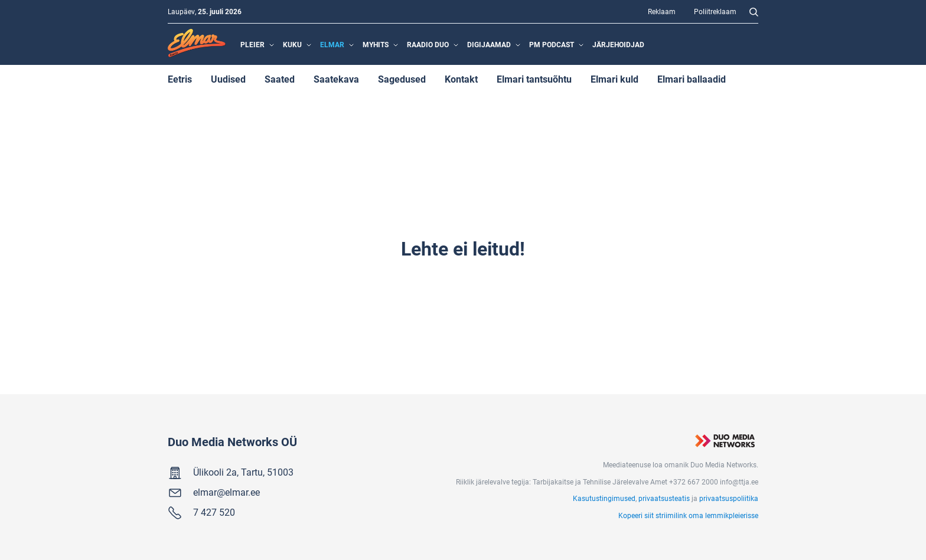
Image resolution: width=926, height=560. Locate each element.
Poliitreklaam (715, 11)
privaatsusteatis (664, 498)
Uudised (228, 79)
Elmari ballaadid (692, 79)
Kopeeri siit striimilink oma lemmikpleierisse (688, 515)
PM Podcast (552, 44)
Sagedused (402, 79)
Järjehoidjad (618, 44)
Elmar (332, 44)
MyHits (376, 44)
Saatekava (336, 79)
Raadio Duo (428, 44)
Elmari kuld (614, 79)
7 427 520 (214, 512)
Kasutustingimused (604, 498)
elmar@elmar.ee (226, 492)
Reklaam (662, 11)
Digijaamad (489, 44)
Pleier (252, 44)
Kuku (292, 44)
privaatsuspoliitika (729, 498)
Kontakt (461, 79)
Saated (280, 79)
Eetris (180, 79)
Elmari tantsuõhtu (534, 79)
